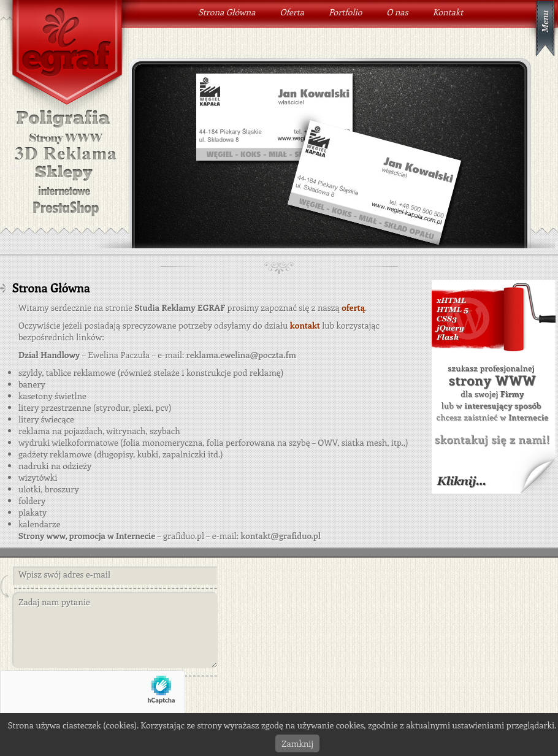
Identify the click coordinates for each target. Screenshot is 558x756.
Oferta (292, 12)
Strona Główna (227, 12)
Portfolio (345, 12)
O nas (397, 12)
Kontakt (448, 12)
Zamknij (297, 743)
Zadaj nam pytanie (115, 630)
